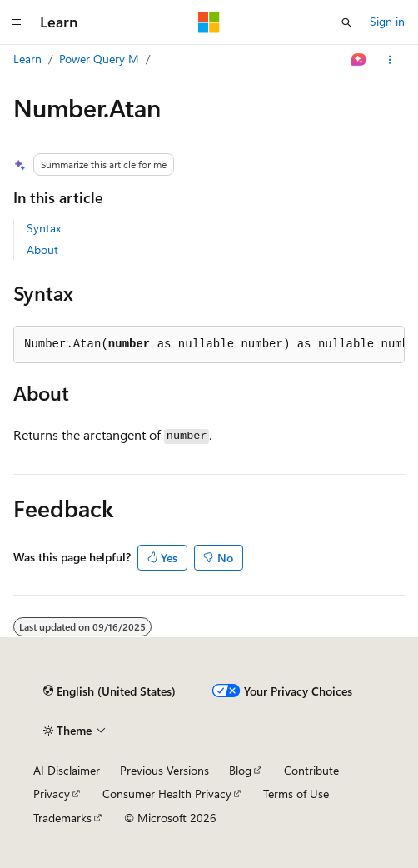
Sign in (387, 21)
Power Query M (99, 59)
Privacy (52, 793)
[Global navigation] (17, 22)
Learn (27, 59)
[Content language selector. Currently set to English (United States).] (109, 691)
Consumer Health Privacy (167, 793)
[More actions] (390, 60)
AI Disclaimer (67, 770)
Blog (240, 770)
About (42, 249)
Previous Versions (164, 770)
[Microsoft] (209, 22)
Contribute (311, 770)
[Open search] (346, 22)
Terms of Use (296, 793)
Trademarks (62, 818)
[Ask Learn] (359, 60)
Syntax (44, 228)
